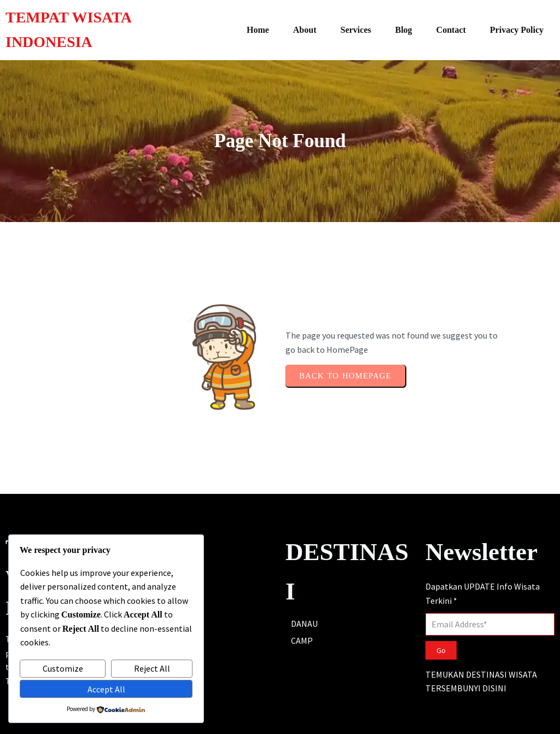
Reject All (152, 668)
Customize (63, 668)
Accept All (106, 689)
